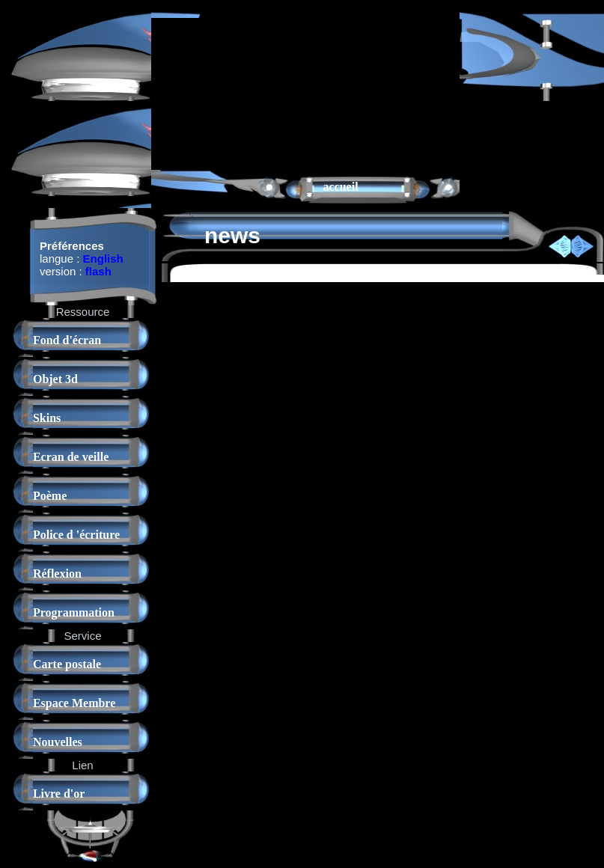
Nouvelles (58, 742)
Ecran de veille (71, 457)
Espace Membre (74, 703)
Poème (50, 496)
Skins (47, 418)
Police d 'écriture (76, 535)
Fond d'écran (67, 340)
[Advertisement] (227, 93)
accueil (341, 187)
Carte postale (67, 664)
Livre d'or (59, 794)
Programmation (74, 612)
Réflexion (57, 574)
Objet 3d (55, 379)
